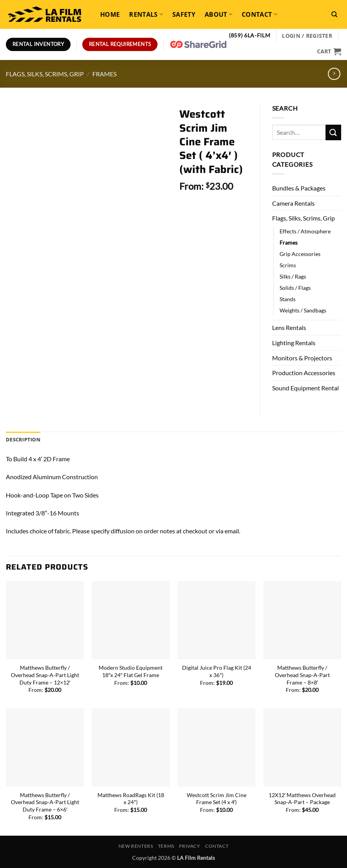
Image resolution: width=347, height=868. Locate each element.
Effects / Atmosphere (305, 231)
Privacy (189, 846)
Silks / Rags (293, 276)
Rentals (146, 14)
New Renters (136, 846)
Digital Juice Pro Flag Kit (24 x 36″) (217, 671)
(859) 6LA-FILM (250, 35)
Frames (104, 74)
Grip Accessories (300, 254)
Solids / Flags (295, 288)
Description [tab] (23, 439)
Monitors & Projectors (302, 358)
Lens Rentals (289, 327)
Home (110, 14)
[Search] (334, 14)
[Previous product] (334, 74)
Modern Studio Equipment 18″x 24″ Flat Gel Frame (131, 671)
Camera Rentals (293, 203)
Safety (184, 14)
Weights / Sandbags (303, 310)
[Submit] (333, 132)
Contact (259, 14)
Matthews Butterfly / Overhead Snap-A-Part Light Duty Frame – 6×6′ (45, 802)
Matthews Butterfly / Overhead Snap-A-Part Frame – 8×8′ (302, 675)
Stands (288, 299)
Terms (166, 846)
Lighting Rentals (294, 343)
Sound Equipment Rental (305, 388)
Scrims (288, 265)
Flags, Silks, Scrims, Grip (45, 74)
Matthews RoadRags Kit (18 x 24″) (131, 799)
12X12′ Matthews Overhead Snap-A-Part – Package (302, 799)
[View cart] (329, 51)
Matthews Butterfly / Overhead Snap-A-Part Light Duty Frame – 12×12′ (45, 675)
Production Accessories (304, 373)
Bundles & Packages (299, 188)
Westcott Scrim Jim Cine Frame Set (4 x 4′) (217, 799)
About (219, 14)
